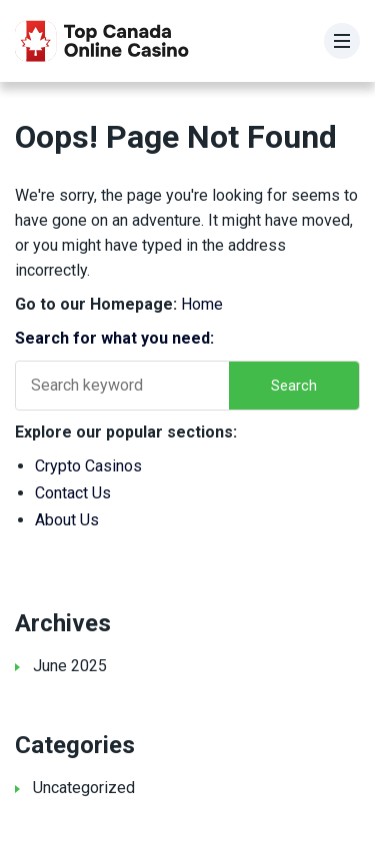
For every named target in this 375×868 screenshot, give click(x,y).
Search (294, 386)
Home (202, 304)
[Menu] (342, 41)
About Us (67, 520)
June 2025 (70, 666)
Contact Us (73, 493)
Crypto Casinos (88, 466)
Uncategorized (84, 788)
